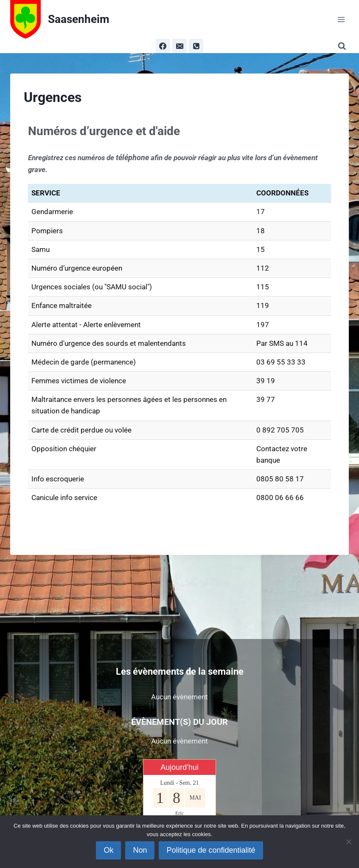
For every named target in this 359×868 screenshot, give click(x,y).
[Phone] (196, 46)
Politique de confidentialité (211, 850)
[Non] (348, 842)
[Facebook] (163, 46)
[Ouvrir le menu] (341, 19)
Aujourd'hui (179, 767)
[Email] (179, 46)
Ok (108, 850)
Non (140, 850)
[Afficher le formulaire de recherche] (343, 46)
